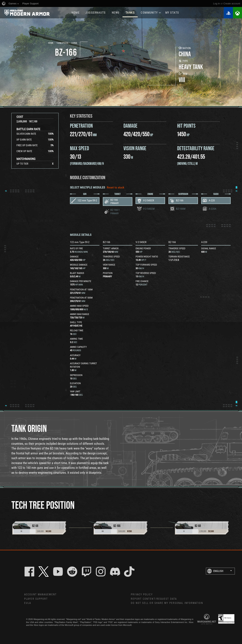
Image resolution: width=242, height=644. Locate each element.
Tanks (130, 13)
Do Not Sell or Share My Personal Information (167, 603)
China (74, 43)
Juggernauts (96, 13)
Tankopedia (62, 43)
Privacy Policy (142, 595)
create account (232, 4)
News (116, 13)
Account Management (40, 595)
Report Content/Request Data (154, 599)
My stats (172, 13)
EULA (28, 603)
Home (75, 13)
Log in (217, 4)
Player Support (36, 599)
